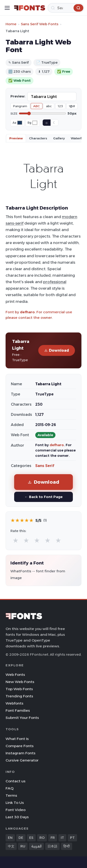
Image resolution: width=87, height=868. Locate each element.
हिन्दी (67, 846)
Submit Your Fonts (22, 718)
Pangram (20, 106)
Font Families (18, 710)
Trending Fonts (19, 696)
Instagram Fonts (21, 753)
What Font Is (17, 739)
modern (70, 217)
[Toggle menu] (7, 8)
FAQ (10, 788)
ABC (37, 106)
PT (72, 838)
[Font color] (20, 123)
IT (62, 838)
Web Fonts (15, 675)
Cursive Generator (22, 760)
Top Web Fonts (19, 689)
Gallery (59, 138)
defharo (27, 312)
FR (53, 838)
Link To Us (15, 803)
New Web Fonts (20, 682)
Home (11, 24)
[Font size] (42, 113)
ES (31, 838)
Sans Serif (45, 466)
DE (21, 838)
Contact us (16, 781)
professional (55, 282)
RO (42, 838)
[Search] (66, 8)
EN (10, 838)
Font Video (16, 810)
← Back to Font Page (43, 497)
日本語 (52, 846)
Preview (16, 138)
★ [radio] (16, 540)
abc (49, 106)
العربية (36, 846)
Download (57, 350)
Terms (11, 795)
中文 (11, 846)
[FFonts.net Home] (30, 8)
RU (23, 846)
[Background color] (35, 123)
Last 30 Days (17, 817)
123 (60, 106)
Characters (38, 138)
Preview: (18, 96)
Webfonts (14, 703)
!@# (72, 106)
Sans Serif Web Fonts (40, 24)
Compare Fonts (20, 746)
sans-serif (14, 223)
